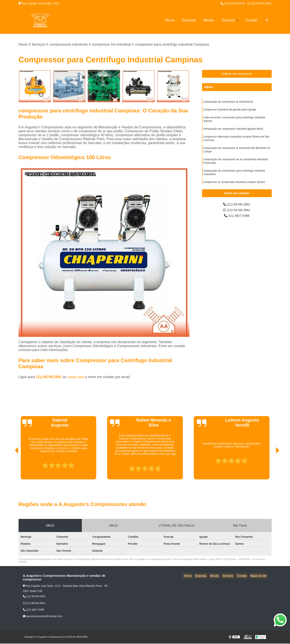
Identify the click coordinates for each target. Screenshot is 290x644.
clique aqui (76, 377)
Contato (251, 20)
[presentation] (10, 467)
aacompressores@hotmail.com (43, 617)
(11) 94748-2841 (233, 3)
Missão (209, 20)
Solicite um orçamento (237, 74)
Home (170, 20)
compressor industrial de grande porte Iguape (230, 111)
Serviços (228, 20)
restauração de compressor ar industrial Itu (228, 102)
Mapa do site (259, 576)
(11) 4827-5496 (237, 217)
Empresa (189, 20)
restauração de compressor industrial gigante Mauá (233, 131)
